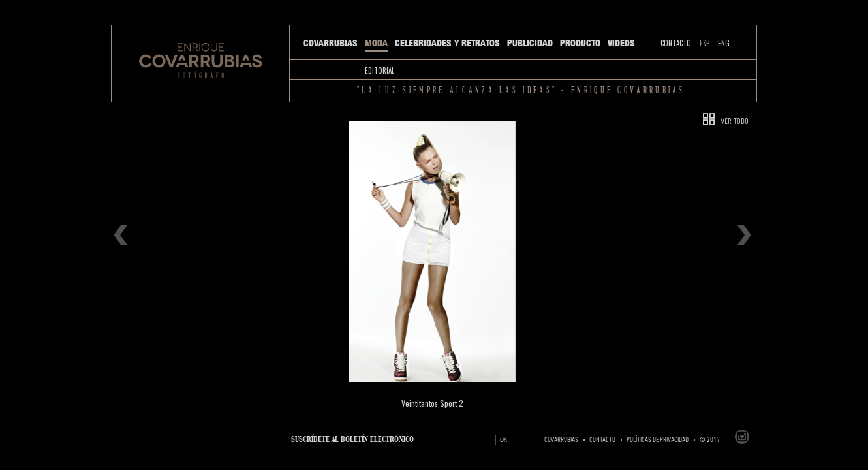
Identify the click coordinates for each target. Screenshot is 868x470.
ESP (705, 43)
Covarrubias (331, 43)
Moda (376, 43)
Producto (580, 43)
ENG (724, 43)
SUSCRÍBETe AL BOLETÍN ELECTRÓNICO (352, 440)
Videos (621, 43)
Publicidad (530, 43)
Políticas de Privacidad (658, 440)
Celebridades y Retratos (447, 43)
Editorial (380, 70)
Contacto (676, 43)
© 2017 (710, 440)
